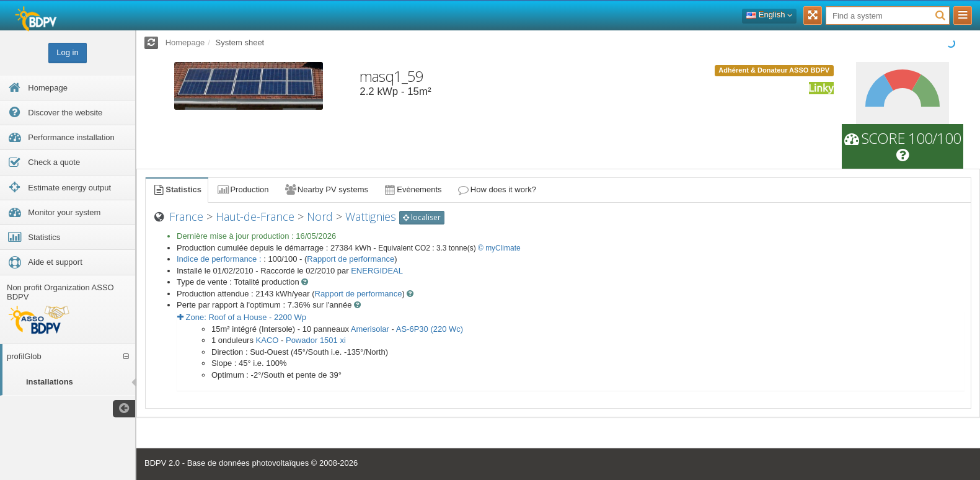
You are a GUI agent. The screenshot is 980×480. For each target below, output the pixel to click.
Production (242, 189)
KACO (267, 340)
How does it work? (497, 189)
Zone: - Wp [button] (242, 317)
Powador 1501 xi (316, 340)
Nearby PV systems (326, 189)
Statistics (177, 189)
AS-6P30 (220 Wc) (430, 329)
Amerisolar (370, 329)
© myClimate (499, 248)
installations (50, 382)
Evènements (413, 189)
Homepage (185, 42)
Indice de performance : (220, 259)
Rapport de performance (351, 259)
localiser (422, 217)
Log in (67, 52)
